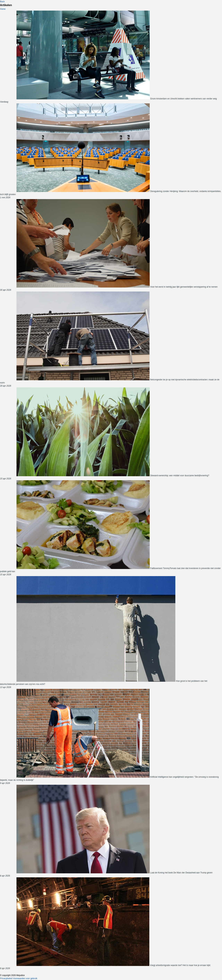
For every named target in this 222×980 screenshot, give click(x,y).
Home (3, 9)
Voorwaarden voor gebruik (25, 978)
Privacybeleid (6, 978)
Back (2, 2)
